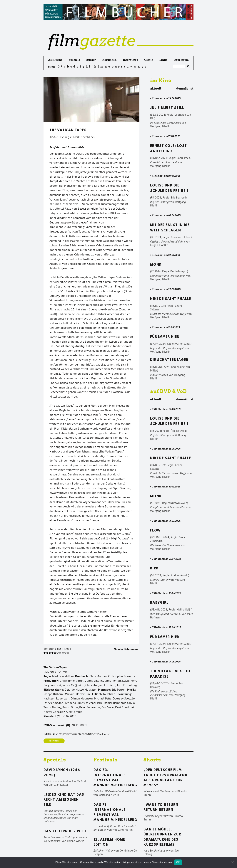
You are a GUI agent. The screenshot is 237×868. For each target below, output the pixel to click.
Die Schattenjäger (169, 360)
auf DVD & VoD (168, 391)
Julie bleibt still (167, 108)
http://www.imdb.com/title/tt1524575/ (84, 734)
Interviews (130, 60)
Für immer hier (165, 337)
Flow (155, 531)
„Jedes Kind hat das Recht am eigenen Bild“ (64, 800)
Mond (156, 265)
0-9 (60, 67)
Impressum (181, 60)
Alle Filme (55, 60)
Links (163, 60)
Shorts (152, 760)
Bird (154, 569)
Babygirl (159, 603)
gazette (92, 41)
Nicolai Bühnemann (127, 649)
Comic (149, 60)
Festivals (106, 760)
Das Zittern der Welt (65, 832)
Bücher (91, 60)
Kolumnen (110, 60)
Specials (74, 60)
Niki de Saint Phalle (171, 299)
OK (178, 862)
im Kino (161, 80)
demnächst (185, 88)
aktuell (156, 89)
